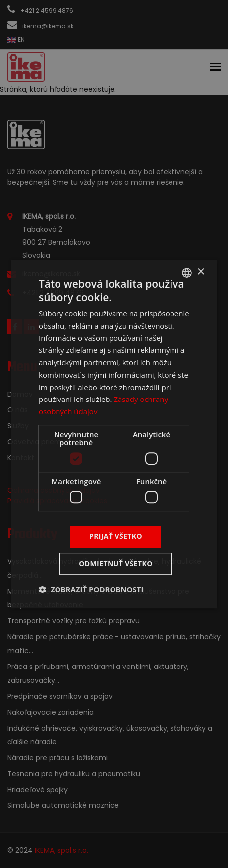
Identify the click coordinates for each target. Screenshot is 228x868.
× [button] (200, 272)
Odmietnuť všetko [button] (116, 564)
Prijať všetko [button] (116, 537)
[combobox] (187, 273)
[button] (91, 589)
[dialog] (114, 434)
